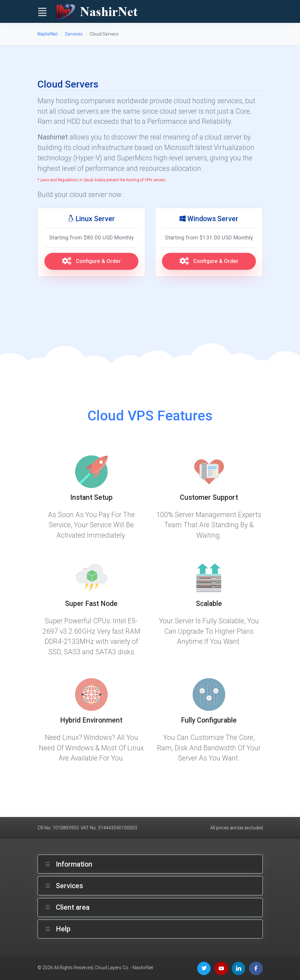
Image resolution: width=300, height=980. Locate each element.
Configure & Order (91, 261)
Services (74, 34)
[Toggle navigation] (42, 12)
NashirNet (48, 34)
